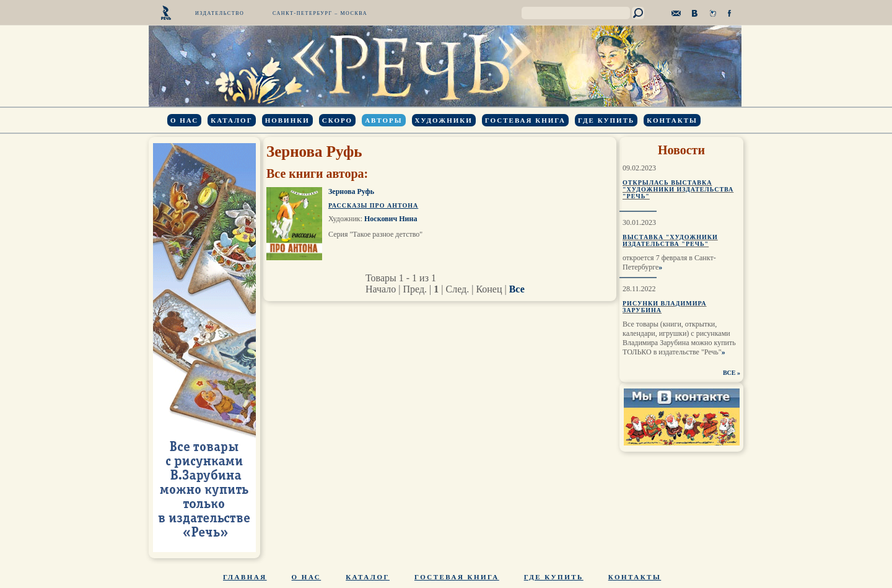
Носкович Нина (391, 219)
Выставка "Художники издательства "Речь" (670, 240)
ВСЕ (729, 373)
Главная (245, 577)
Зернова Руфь (351, 191)
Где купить (606, 120)
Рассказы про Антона (373, 205)
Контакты (672, 120)
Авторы (383, 120)
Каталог (231, 120)
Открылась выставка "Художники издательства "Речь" (678, 189)
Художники (444, 120)
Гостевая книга (525, 120)
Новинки (287, 120)
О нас (184, 120)
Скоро (337, 120)
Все (517, 289)
